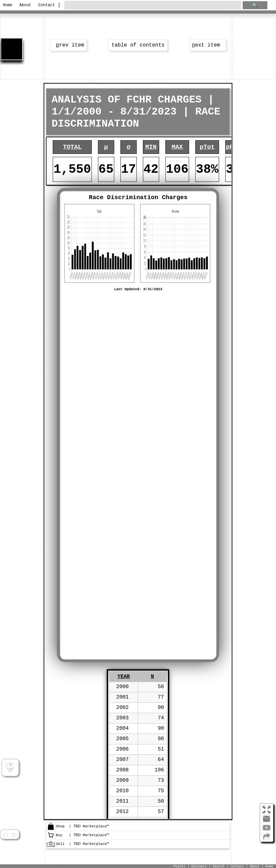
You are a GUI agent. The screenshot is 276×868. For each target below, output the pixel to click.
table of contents (138, 45)
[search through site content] (153, 5)
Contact (46, 5)
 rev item (68, 45)
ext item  (208, 45)
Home (8, 5)
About (25, 5)
